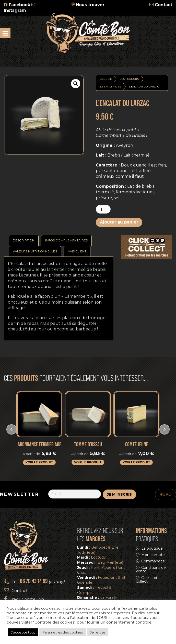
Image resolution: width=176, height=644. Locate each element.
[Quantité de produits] (103, 209)
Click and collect (146, 580)
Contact (163, 5)
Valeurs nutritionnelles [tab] (35, 251)
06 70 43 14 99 (34, 581)
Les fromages (110, 87)
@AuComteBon (28, 599)
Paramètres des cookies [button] (63, 632)
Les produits (129, 79)
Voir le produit (39, 462)
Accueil (106, 79)
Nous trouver (90, 5)
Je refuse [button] (98, 632)
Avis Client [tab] (77, 251)
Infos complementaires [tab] (66, 240)
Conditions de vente (151, 569)
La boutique (152, 548)
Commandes (153, 561)
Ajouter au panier (119, 222)
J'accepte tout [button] (23, 632)
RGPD (166, 494)
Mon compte (153, 555)
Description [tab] (24, 240)
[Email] (75, 494)
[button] (76, 84)
